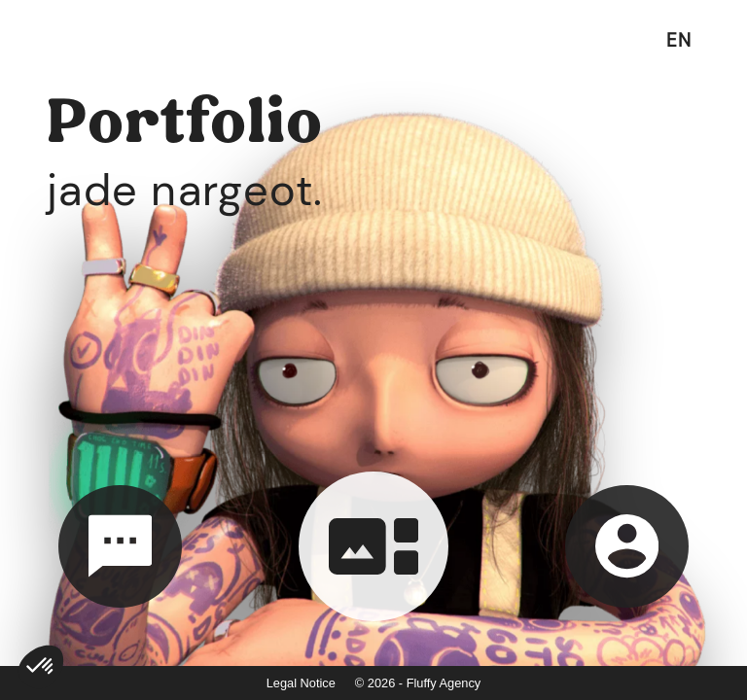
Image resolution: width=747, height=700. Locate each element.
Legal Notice (301, 683)
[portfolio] (373, 546)
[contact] (120, 547)
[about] (627, 547)
